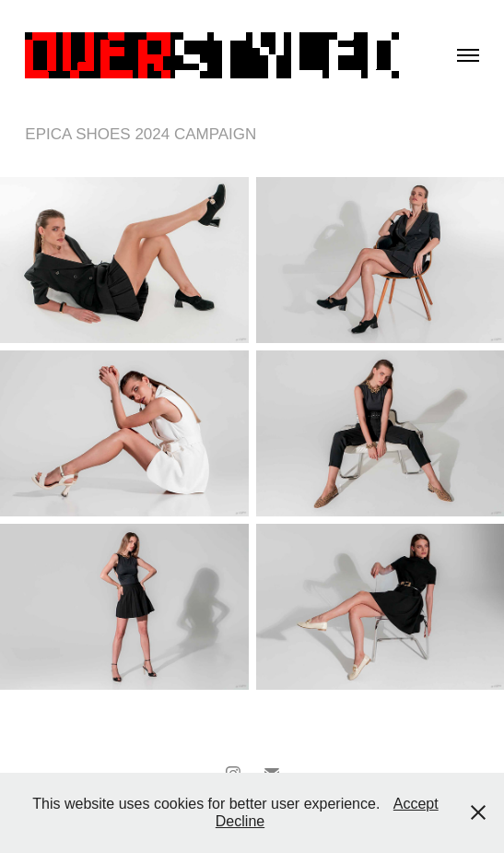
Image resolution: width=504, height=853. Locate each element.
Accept (416, 804)
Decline (240, 821)
